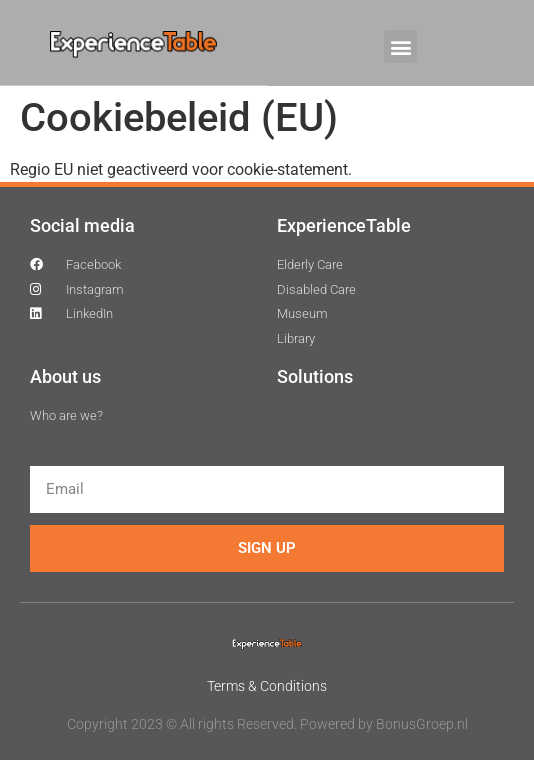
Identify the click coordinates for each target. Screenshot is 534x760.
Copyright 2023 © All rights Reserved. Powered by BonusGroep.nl (267, 724)
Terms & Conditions (267, 686)
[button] (400, 46)
